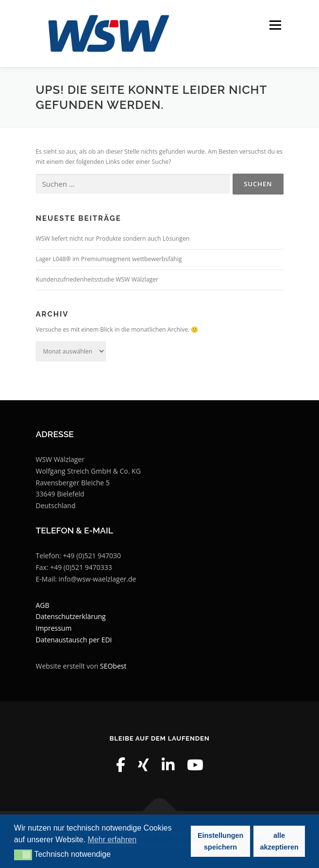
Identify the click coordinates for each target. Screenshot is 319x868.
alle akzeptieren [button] (279, 841)
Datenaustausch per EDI (74, 640)
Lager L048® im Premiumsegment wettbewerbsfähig (109, 259)
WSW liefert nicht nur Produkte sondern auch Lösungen (113, 239)
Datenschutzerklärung (71, 616)
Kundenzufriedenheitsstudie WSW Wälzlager (97, 279)
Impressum (54, 628)
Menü (275, 25)
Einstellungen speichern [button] (220, 841)
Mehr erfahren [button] (112, 840)
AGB (43, 605)
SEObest (113, 666)
